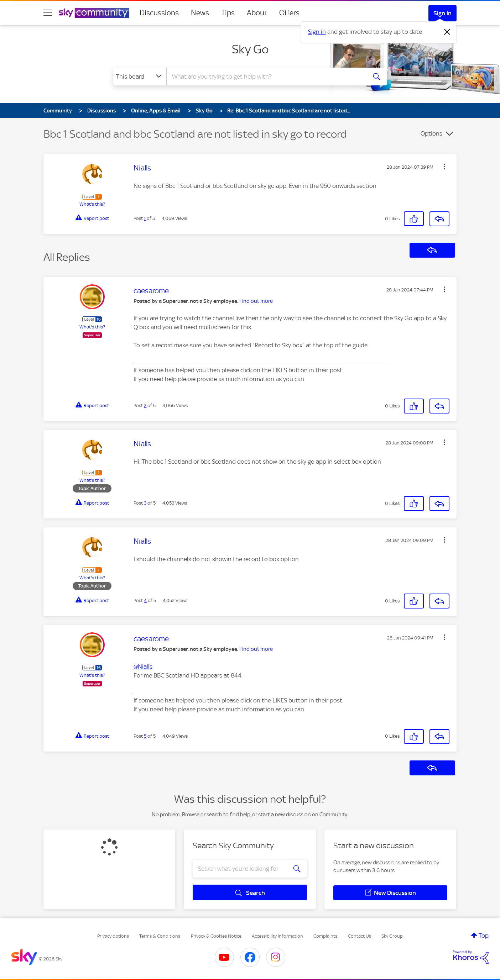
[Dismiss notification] (447, 32)
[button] (444, 167)
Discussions (159, 13)
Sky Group (392, 936)
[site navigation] (48, 13)
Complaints (325, 936)
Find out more (256, 301)
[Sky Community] (94, 13)
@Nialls (143, 666)
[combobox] (266, 77)
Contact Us (360, 936)
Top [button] (484, 936)
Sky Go (250, 49)
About (257, 13)
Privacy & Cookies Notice (216, 936)
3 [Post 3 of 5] (145, 503)
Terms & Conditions (160, 936)
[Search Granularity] (140, 77)
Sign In (442, 13)
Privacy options (113, 936)
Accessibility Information (277, 936)
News (200, 13)
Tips (228, 13)
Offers (289, 13)
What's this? (92, 204)
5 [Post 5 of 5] (145, 736)
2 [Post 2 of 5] (145, 405)
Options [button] (431, 133)
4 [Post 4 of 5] (145, 600)
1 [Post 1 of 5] (145, 218)
